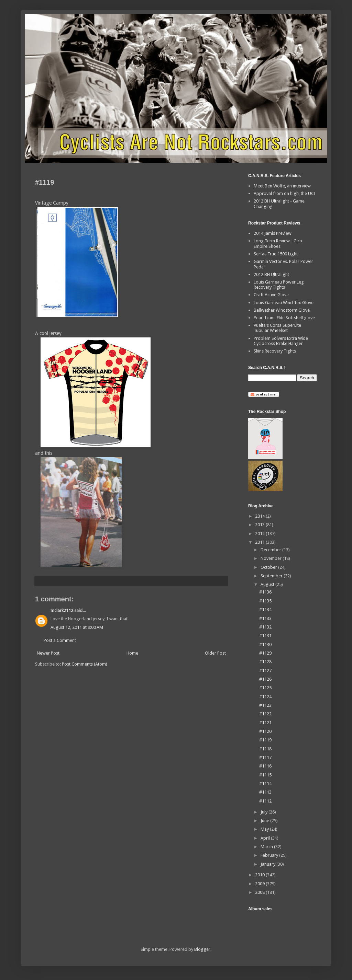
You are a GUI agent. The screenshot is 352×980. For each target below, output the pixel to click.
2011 (260, 542)
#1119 (265, 740)
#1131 (265, 636)
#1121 (265, 723)
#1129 (265, 653)
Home (132, 653)
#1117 (265, 757)
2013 (260, 525)
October (269, 567)
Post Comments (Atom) (85, 664)
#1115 (265, 775)
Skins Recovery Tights (275, 351)
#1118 (265, 749)
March (267, 847)
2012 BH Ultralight (271, 274)
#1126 (265, 679)
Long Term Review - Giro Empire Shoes (278, 244)
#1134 (265, 609)
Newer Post (48, 653)
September (272, 576)
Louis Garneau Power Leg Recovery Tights (279, 285)
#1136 (265, 592)
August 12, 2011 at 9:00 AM (77, 627)
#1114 (265, 783)
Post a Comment (60, 640)
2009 (260, 884)
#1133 (265, 618)
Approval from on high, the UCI (285, 193)
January (268, 864)
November (272, 558)
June (265, 821)
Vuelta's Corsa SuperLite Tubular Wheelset (277, 328)
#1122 (265, 714)
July (265, 812)
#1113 (265, 792)
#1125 (265, 688)
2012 (260, 534)
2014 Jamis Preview (273, 233)
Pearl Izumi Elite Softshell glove (284, 318)
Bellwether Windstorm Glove (282, 310)
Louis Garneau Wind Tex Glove (284, 303)
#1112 (265, 801)
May (265, 829)
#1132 (265, 627)
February (270, 855)
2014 (260, 516)
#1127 (265, 671)
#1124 (265, 697)
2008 (260, 892)
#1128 (265, 662)
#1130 (265, 644)
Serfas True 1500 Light (276, 254)
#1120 (265, 731)
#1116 (265, 766)
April (266, 838)
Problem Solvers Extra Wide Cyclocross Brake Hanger (281, 341)
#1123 (265, 705)
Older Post (215, 653)
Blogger (202, 949)
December (271, 550)
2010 (260, 875)
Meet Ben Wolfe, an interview (282, 186)
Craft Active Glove (271, 295)
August (268, 584)
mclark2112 (62, 610)
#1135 (265, 601)
